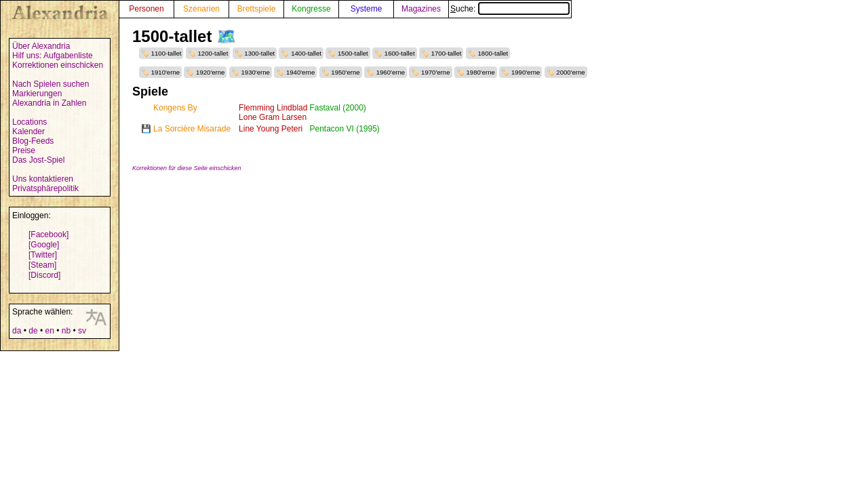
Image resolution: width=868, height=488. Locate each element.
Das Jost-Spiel (38, 160)
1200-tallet (213, 53)
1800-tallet (493, 53)
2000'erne (570, 72)
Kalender (28, 131)
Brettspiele (257, 9)
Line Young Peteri (271, 129)
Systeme (367, 9)
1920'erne (210, 72)
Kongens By (175, 108)
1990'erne (526, 72)
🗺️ (226, 36)
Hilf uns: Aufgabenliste (53, 56)
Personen (146, 9)
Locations (29, 122)
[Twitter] (43, 255)
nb (66, 331)
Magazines (421, 9)
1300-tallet (259, 53)
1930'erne (255, 72)
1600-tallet (400, 53)
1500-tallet (353, 53)
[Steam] (42, 265)
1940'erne (300, 72)
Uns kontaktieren (43, 179)
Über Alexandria (41, 46)
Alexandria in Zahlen (49, 103)
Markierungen (37, 94)
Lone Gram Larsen (273, 117)
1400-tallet (306, 53)
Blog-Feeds (33, 141)
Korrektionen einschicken (58, 65)
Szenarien (201, 9)
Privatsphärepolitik (45, 188)
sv (82, 331)
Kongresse (311, 9)
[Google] (44, 245)
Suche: (510, 9)
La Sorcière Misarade (192, 129)
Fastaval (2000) (337, 108)
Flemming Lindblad (273, 108)
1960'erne (391, 72)
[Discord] (44, 275)
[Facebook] (48, 235)
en (49, 331)
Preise (24, 150)
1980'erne (481, 72)
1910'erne (165, 72)
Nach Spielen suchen (51, 84)
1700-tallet (447, 53)
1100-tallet (166, 53)
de (33, 331)
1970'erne (435, 72)
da (17, 331)
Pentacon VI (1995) (344, 129)
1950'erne (345, 72)
